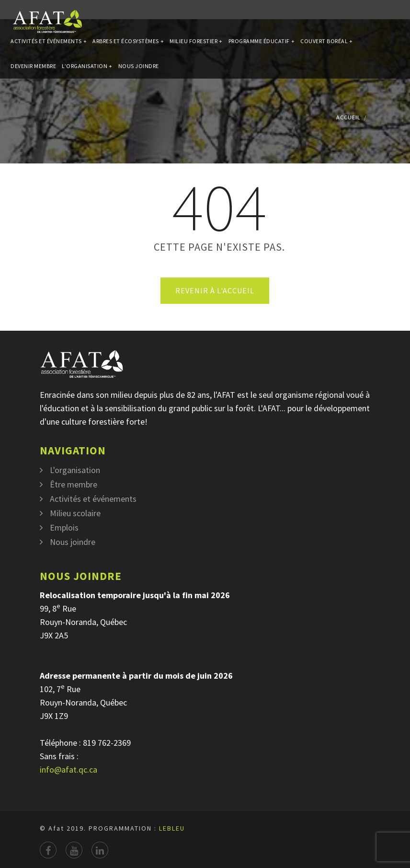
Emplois (64, 527)
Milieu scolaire (75, 513)
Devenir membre (33, 92)
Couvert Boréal (327, 50)
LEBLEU (172, 828)
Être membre (74, 484)
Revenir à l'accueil (215, 290)
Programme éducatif (262, 50)
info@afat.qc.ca (68, 770)
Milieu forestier (196, 50)
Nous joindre (139, 92)
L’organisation (87, 92)
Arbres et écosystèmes (128, 50)
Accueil (348, 117)
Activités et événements (49, 50)
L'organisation (75, 470)
